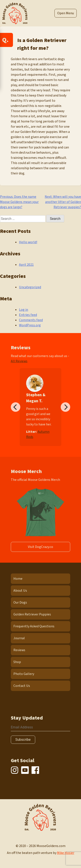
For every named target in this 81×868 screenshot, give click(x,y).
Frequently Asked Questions (34, 626)
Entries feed (28, 315)
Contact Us (22, 686)
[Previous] (16, 407)
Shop (17, 662)
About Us (20, 591)
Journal (19, 638)
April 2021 (26, 265)
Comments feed (31, 320)
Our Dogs (20, 602)
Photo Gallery (24, 674)
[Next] (65, 407)
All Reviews (19, 361)
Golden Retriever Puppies (32, 614)
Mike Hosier (66, 853)
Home (18, 579)
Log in (24, 310)
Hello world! (28, 242)
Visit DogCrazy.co (40, 547)
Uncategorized (30, 287)
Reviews (19, 650)
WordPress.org (30, 325)
